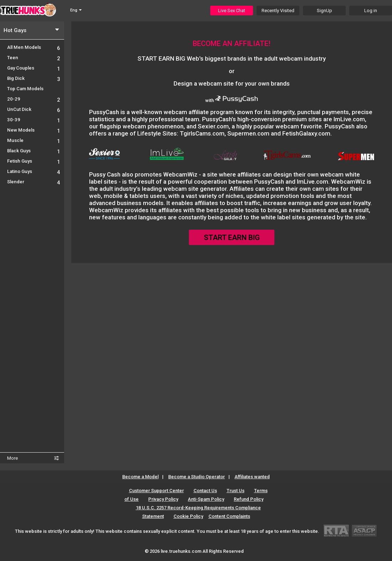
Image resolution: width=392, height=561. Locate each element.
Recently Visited (278, 11)
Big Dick (33, 78)
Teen (33, 58)
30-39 (33, 120)
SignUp (324, 11)
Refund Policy (249, 499)
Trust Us (236, 491)
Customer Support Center (156, 491)
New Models (33, 130)
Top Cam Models (25, 89)
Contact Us (205, 491)
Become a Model (140, 477)
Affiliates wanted (252, 477)
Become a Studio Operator (197, 477)
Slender (33, 182)
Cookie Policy (188, 516)
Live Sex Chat (232, 11)
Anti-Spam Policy (206, 499)
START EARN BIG (232, 238)
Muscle (33, 140)
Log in (371, 11)
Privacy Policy (163, 499)
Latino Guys (33, 171)
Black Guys (33, 151)
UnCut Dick (33, 109)
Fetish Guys (33, 161)
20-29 (33, 99)
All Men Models (33, 47)
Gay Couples (33, 68)
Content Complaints (229, 516)
